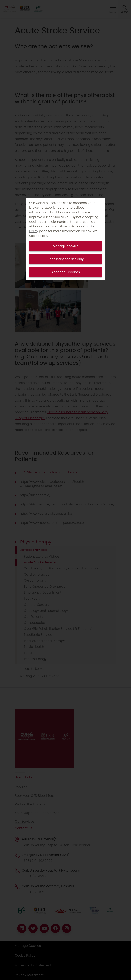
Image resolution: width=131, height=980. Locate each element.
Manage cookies (66, 246)
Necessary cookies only (65, 259)
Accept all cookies (66, 272)
